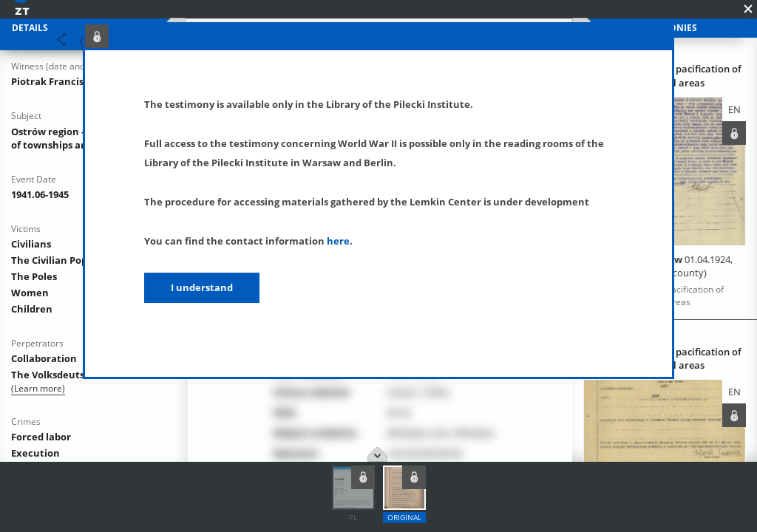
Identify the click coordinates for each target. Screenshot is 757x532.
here (338, 241)
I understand (202, 287)
